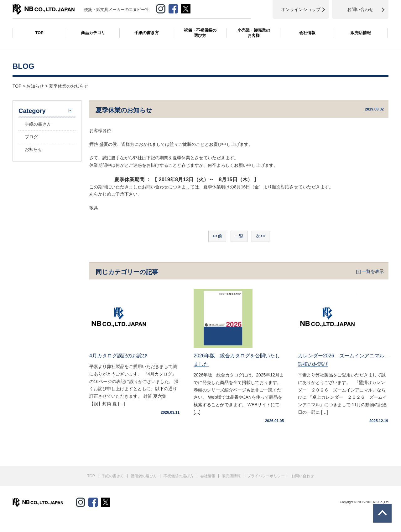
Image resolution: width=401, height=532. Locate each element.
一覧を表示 (373, 271)
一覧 (239, 236)
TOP (39, 33)
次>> (260, 236)
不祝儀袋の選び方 (179, 476)
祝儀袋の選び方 (144, 476)
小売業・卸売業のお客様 (254, 33)
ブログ (31, 137)
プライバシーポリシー (266, 476)
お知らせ (34, 149)
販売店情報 (361, 33)
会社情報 (307, 33)
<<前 (217, 236)
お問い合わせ (303, 476)
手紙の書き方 (147, 33)
